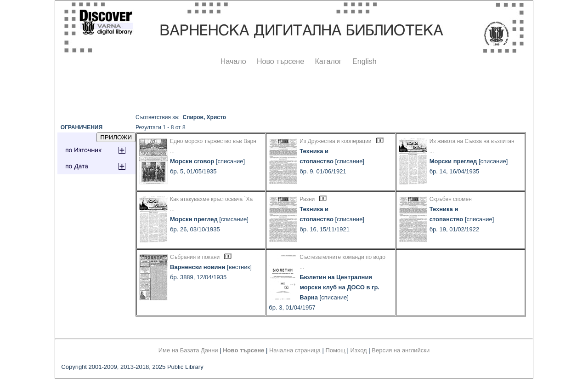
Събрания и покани (195, 257)
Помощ (335, 350)
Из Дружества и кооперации (335, 141)
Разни (307, 199)
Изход (359, 350)
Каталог (328, 61)
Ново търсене (280, 61)
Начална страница (295, 350)
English (364, 61)
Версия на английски (401, 350)
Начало (233, 61)
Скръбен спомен (451, 199)
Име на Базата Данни (188, 350)
